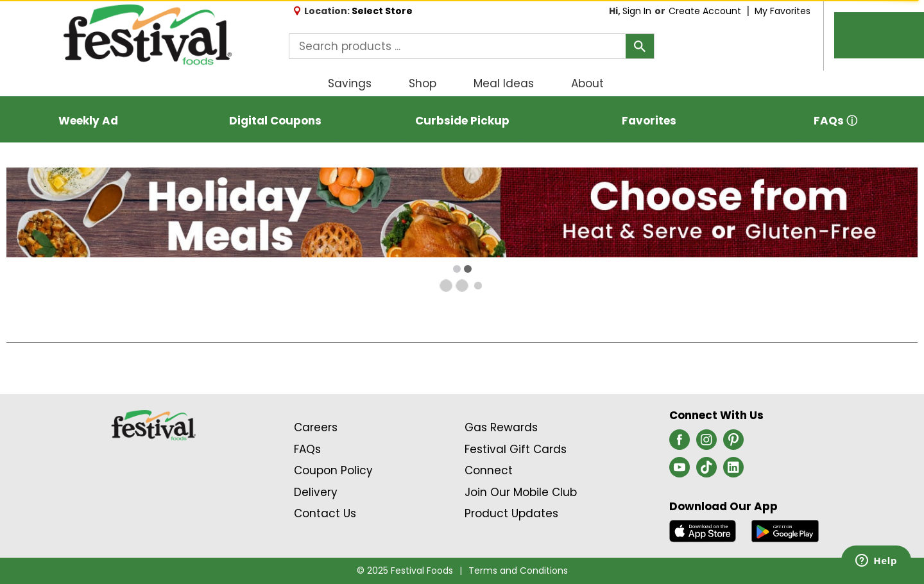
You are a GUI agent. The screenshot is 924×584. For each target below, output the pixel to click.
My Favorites (784, 11)
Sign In (637, 11)
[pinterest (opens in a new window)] (733, 443)
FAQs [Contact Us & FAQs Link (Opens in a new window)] (307, 449)
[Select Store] (383, 11)
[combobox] (472, 46)
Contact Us (325, 513)
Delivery (316, 492)
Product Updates (511, 513)
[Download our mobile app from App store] (703, 531)
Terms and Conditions (518, 571)
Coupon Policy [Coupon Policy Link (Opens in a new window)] (333, 470)
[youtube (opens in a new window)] (680, 471)
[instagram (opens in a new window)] (706, 443)
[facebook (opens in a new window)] (680, 443)
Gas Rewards (501, 427)
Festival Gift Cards (516, 449)
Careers (316, 427)
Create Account (705, 11)
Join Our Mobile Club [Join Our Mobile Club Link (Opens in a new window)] (521, 492)
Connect (489, 470)
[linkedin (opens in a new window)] (733, 471)
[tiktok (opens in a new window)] (706, 471)
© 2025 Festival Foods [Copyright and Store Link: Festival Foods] (405, 571)
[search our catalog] (640, 46)
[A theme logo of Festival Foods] (147, 35)
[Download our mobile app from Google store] (785, 531)
